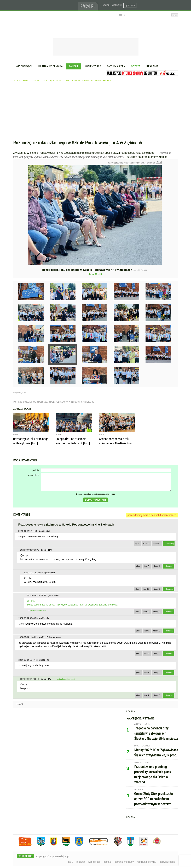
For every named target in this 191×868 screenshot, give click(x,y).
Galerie (74, 66)
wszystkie (117, 5)
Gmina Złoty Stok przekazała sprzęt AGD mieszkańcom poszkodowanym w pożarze (153, 799)
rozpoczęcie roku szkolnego (33, 402)
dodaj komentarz (95, 500)
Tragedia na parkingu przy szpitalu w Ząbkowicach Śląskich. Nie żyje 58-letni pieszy (156, 733)
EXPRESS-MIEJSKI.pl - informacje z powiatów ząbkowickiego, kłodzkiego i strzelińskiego (46, 5)
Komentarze (93, 66)
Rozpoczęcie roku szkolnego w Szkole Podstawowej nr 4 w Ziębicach (76, 81)
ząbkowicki (130, 5)
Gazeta (136, 66)
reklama (81, 862)
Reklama (152, 66)
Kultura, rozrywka (50, 66)
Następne (169, 189)
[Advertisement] (96, 112)
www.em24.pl (89, 5)
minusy (157, 544)
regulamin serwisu (147, 862)
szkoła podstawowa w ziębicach (64, 402)
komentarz (33, 475)
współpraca (94, 862)
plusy (146, 544)
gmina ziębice (88, 402)
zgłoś (137, 544)
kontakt (108, 862)
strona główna (22, 81)
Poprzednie (21, 198)
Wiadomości (24, 66)
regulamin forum (108, 494)
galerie (36, 81)
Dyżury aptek (116, 66)
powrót (19, 704)
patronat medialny (124, 862)
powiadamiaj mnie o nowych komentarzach (152, 515)
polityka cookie (167, 862)
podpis (35, 470)
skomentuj (170, 544)
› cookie (121, 15)
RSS (71, 862)
